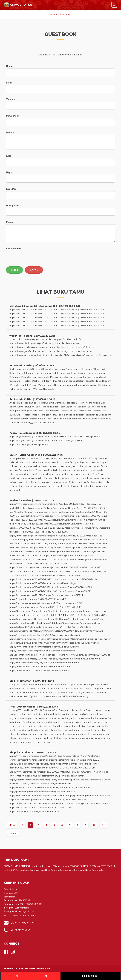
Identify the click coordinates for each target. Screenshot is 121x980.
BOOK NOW (91, 976)
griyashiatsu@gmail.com (23, 922)
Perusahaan (13, 116)
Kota (9, 156)
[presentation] (30, 257)
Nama (9, 66)
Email (9, 83)
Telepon (11, 99)
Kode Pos (11, 189)
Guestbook (65, 14)
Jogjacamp (43, 968)
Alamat (10, 132)
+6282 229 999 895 (20, 930)
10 (94, 825)
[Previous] (12, 825)
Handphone (13, 205)
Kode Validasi (14, 249)
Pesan (9, 222)
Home (54, 14)
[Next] (13, 833)
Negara (10, 172)
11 (103, 825)
